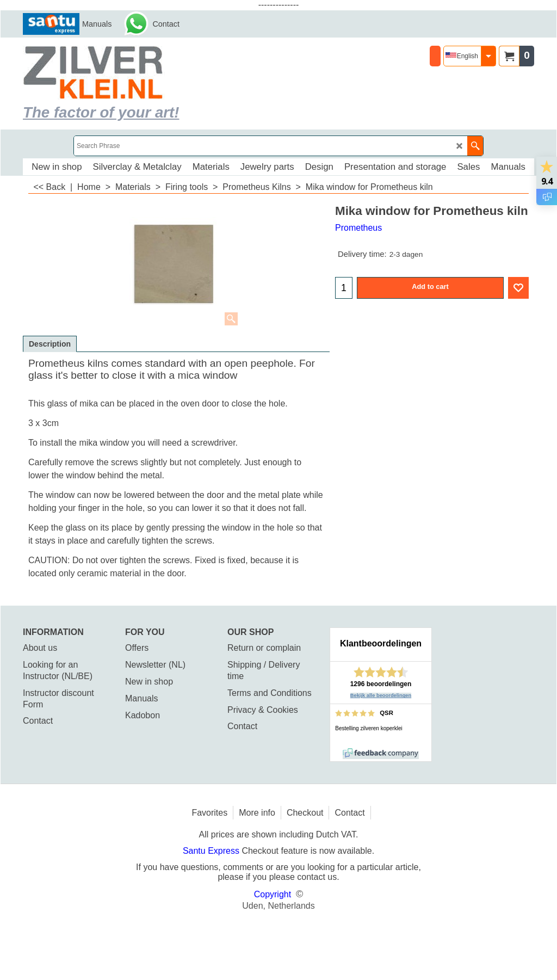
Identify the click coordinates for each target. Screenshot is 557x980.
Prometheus (358, 228)
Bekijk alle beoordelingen (381, 695)
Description (50, 344)
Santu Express (212, 851)
